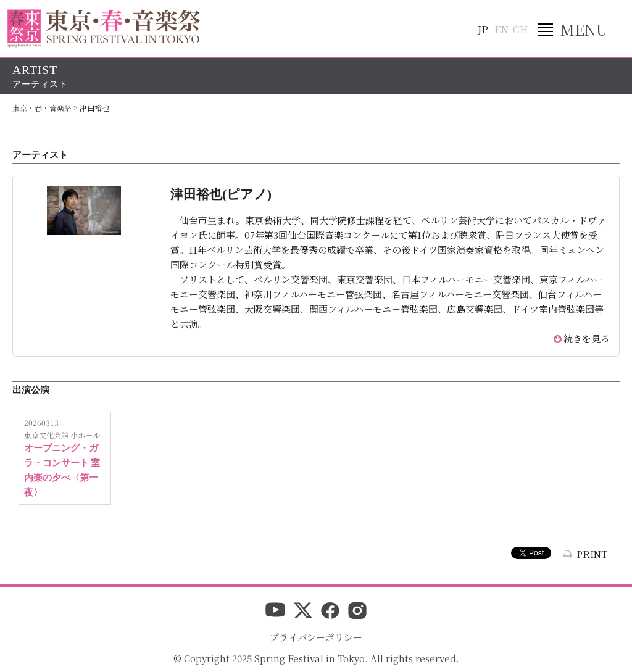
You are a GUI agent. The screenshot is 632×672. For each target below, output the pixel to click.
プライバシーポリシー (316, 637)
